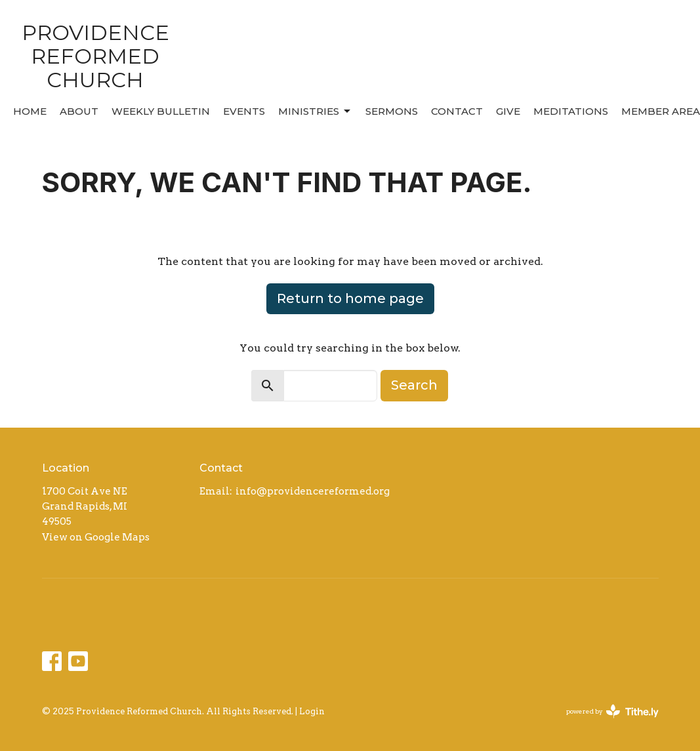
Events (244, 111)
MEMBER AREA (661, 111)
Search (414, 385)
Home (30, 111)
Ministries (315, 112)
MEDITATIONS (571, 111)
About (79, 111)
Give (508, 111)
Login (312, 711)
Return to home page (350, 298)
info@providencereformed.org (313, 491)
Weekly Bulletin (161, 111)
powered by (612, 711)
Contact (457, 111)
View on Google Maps (96, 537)
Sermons (392, 111)
